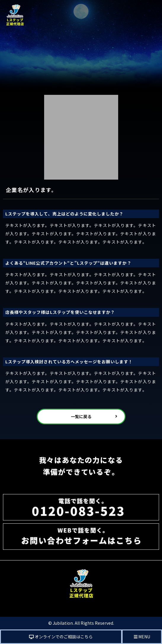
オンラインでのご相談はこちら (61, 637)
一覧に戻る (81, 416)
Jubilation (63, 623)
